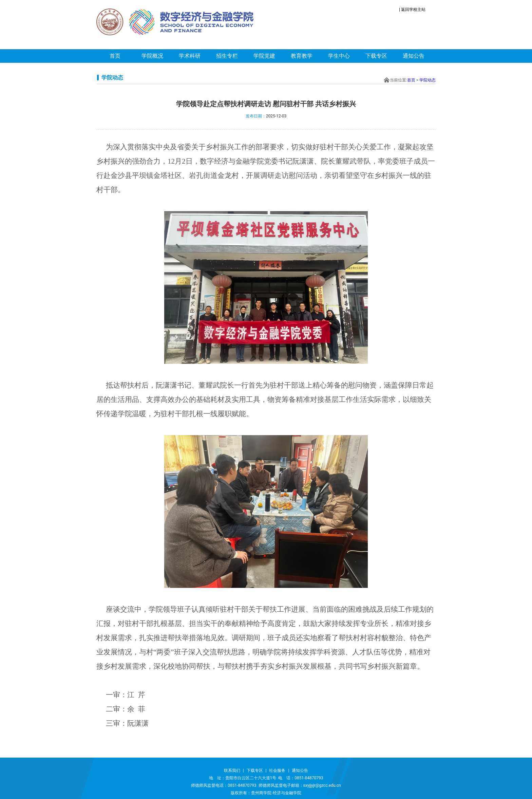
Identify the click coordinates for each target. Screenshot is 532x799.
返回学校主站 (413, 10)
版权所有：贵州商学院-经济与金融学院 (266, 793)
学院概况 (152, 56)
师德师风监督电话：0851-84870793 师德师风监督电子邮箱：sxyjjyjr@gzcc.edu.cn (266, 785)
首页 (115, 56)
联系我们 (232, 770)
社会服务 (277, 770)
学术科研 (190, 56)
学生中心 (339, 56)
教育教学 (302, 56)
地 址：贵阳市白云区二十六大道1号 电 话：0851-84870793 (266, 778)
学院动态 (427, 80)
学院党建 (264, 56)
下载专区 (376, 56)
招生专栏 (227, 56)
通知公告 (414, 56)
